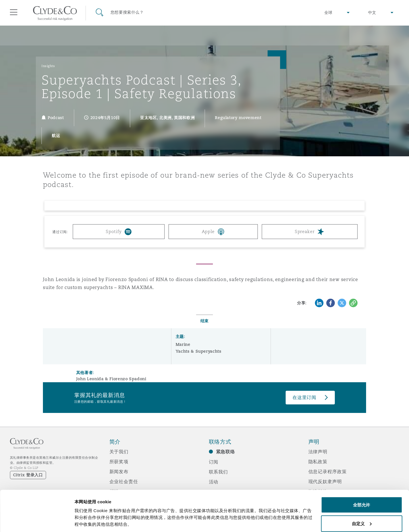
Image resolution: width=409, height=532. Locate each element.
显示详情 (83, 515)
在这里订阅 (304, 397)
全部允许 (362, 480)
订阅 (214, 462)
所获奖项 (119, 462)
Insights (48, 66)
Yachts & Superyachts (199, 351)
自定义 (362, 498)
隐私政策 (318, 462)
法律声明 (318, 452)
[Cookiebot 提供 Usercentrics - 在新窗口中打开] (37, 521)
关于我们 (119, 452)
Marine (183, 344)
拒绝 (362, 517)
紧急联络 (226, 452)
